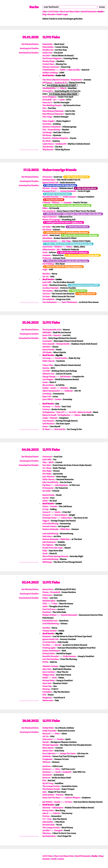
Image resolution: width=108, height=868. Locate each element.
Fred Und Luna (49, 609)
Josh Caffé (47, 282)
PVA (44, 781)
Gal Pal (45, 498)
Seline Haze (66, 518)
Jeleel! (45, 235)
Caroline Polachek (50, 288)
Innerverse (47, 247)
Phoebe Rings (48, 61)
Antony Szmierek (68, 191)
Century (46, 409)
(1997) (63, 85)
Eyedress (47, 766)
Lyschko (46, 830)
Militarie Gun (48, 374)
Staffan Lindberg (50, 73)
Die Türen (47, 230)
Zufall (59, 14)
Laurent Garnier (50, 241)
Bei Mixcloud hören (30, 44)
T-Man (54, 604)
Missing (46, 689)
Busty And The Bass (51, 798)
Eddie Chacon (48, 361)
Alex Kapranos (61, 485)
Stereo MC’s (48, 91)
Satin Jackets (48, 795)
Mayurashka (48, 47)
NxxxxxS (46, 734)
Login (65, 14)
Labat (62, 100)
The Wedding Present (52, 105)
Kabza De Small (84, 412)
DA (47, 277)
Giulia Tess (47, 53)
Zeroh (58, 772)
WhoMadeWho (49, 88)
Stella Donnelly (49, 731)
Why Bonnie (48, 150)
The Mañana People (51, 789)
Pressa (45, 592)
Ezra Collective (49, 754)
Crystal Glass (48, 64)
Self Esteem (65, 377)
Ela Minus (47, 135)
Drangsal (58, 830)
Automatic (47, 341)
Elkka (45, 208)
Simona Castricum (51, 67)
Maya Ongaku (48, 121)
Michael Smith (63, 344)
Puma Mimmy (54, 130)
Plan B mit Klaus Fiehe (70, 12)
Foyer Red (47, 683)
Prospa (54, 188)
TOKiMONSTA (49, 70)
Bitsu (57, 734)
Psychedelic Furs (50, 621)
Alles (45, 12)
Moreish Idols (48, 825)
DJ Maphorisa (48, 412)
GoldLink (69, 391)
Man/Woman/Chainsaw (53, 111)
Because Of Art (49, 191)
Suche (34, 7)
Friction (46, 816)
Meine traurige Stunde (59, 170)
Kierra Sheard (61, 515)
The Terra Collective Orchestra (56, 80)
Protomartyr (48, 488)
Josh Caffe (47, 460)
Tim (44, 130)
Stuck (45, 554)
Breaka (60, 739)
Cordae (58, 399)
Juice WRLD (48, 399)
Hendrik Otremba (50, 197)
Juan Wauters (48, 477)
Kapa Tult (47, 397)
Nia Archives (48, 385)
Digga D (46, 521)
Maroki (46, 742)
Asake (45, 418)
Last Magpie (48, 379)
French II (46, 138)
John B (45, 813)
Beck (54, 678)
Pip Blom (46, 485)
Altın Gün (47, 669)
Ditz (44, 108)
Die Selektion (48, 299)
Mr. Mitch (47, 141)
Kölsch (63, 88)
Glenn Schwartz (50, 217)
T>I (44, 819)
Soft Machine (48, 424)
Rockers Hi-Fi (61, 83)
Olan (45, 462)
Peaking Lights (49, 648)
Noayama (47, 636)
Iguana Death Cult (50, 183)
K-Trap (45, 509)
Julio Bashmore (49, 542)
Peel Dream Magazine (52, 58)
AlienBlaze (47, 238)
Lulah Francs (48, 144)
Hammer (46, 808)
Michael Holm (49, 654)
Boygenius (47, 698)
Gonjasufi (67, 772)
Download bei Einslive (29, 53)
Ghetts (58, 512)
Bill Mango (47, 562)
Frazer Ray (47, 686)
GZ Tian (68, 802)
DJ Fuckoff (47, 100)
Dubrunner (47, 739)
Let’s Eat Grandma (50, 659)
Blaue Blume (48, 748)
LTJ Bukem (47, 692)
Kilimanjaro (58, 808)
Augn (45, 270)
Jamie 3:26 (47, 335)
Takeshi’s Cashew (50, 666)
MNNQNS (47, 333)
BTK (44, 695)
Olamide (54, 418)
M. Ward (46, 429)
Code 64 (56, 813)
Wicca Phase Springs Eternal (55, 556)
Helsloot (58, 247)
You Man (46, 645)
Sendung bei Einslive (29, 48)
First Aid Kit (60, 429)
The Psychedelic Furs (52, 330)
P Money (46, 203)
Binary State (48, 811)
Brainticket (47, 44)
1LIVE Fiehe (53, 12)
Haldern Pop (77, 222)
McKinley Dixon (49, 518)
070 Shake (47, 352)
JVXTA (45, 662)
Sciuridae (47, 124)
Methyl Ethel (48, 728)
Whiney (55, 203)
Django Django (49, 377)
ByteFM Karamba (89, 12)
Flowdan (64, 388)
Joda (44, 792)
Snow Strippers (49, 97)
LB (54, 100)
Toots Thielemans (69, 302)
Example (67, 203)
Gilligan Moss (48, 675)
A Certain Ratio (49, 642)
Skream (46, 188)
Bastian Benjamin (60, 138)
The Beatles (48, 291)
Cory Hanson (48, 421)
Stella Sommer (70, 197)
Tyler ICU (60, 412)
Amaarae (46, 255)
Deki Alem (47, 536)
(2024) (65, 94)
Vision (45, 506)
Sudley (45, 388)
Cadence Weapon (72, 798)
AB (44, 277)
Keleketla (47, 756)
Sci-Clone (47, 468)
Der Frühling (48, 264)
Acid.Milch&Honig (51, 624)
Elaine (77, 415)
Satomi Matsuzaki (69, 615)
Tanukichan (48, 147)
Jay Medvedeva (49, 836)
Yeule (45, 252)
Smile (45, 285)
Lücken (61, 859)
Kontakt (51, 14)
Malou (69, 247)
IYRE (45, 604)
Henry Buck (48, 589)
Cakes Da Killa (74, 70)
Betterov (46, 778)
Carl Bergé (47, 132)
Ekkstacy (47, 833)
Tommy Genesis (50, 631)
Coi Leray (46, 358)
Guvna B (46, 512)
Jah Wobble (47, 802)
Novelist (46, 274)
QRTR (51, 462)
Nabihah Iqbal (49, 180)
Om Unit (46, 56)
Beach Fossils (48, 350)
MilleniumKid (49, 250)
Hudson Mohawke (50, 529)
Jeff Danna (47, 83)
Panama (60, 795)
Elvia (57, 769)
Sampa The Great (68, 754)
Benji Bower (76, 80)
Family (57, 802)
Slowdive (47, 347)
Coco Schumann (50, 302)
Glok (44, 338)
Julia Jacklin (48, 822)
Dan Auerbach (49, 211)
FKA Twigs (47, 117)
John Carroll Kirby (50, 482)
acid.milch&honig (50, 524)
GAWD (62, 70)
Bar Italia (46, 227)
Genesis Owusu (49, 526)
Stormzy (46, 407)
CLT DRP (46, 371)
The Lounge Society (51, 786)
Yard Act (46, 294)
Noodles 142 (48, 50)
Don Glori (47, 465)
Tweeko (54, 506)
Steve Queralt (48, 344)
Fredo (57, 407)
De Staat (46, 297)
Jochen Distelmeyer (51, 651)
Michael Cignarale (50, 745)
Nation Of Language (51, 220)
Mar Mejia (47, 474)
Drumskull (55, 592)
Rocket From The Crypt (52, 548)
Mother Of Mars (49, 615)
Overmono (47, 177)
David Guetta (61, 358)
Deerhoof (47, 612)
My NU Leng (48, 783)
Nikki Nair (65, 529)
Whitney (46, 762)
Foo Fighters (48, 545)
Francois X (47, 103)
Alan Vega (66, 241)
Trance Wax (48, 365)
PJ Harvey (47, 258)
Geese (45, 427)
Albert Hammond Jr (51, 391)
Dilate (45, 501)
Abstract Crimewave (52, 127)
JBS (58, 250)
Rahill (45, 678)
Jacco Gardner (49, 672)
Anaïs (45, 382)
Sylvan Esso (48, 751)
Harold (58, 645)
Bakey (45, 598)
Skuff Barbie (48, 76)
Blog (44, 14)
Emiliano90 (61, 144)
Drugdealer (47, 759)
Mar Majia (47, 471)
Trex (49, 819)
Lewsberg (47, 394)
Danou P (57, 335)
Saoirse (46, 368)
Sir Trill (72, 412)
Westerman (48, 700)
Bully (45, 551)
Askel (45, 606)
